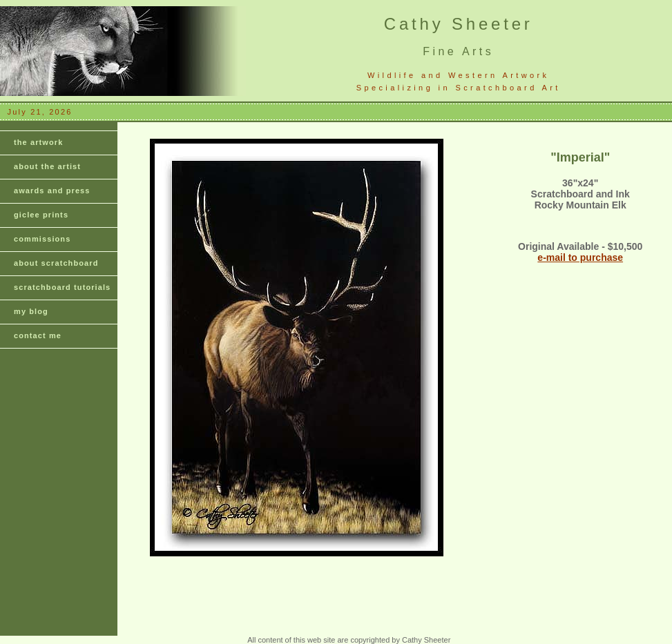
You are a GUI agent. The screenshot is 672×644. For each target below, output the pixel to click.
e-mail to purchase (580, 257)
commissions (42, 239)
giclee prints (41, 215)
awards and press (52, 191)
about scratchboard (56, 263)
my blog (31, 311)
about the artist (47, 166)
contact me (38, 335)
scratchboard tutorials (62, 287)
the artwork (38, 142)
